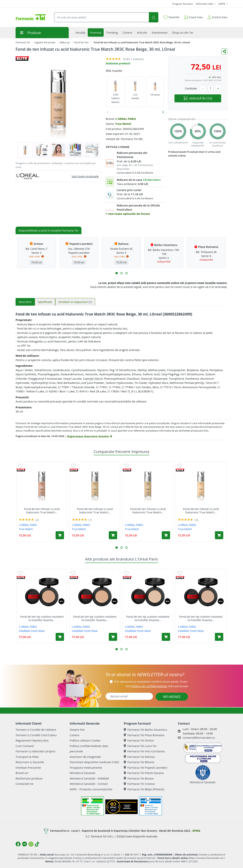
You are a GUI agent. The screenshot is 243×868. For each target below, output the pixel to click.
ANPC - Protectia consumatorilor (91, 789)
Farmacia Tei (23, 42)
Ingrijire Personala (45, 42)
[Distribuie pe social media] (224, 51)
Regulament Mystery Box (32, 740)
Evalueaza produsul (118, 63)
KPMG (196, 831)
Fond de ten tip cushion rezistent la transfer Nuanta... (42, 618)
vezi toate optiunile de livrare (128, 214)
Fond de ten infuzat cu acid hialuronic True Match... (42, 511)
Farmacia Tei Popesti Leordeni (146, 768)
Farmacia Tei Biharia (139, 762)
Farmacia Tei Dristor (139, 740)
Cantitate (191, 88)
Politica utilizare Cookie (85, 740)
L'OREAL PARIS (125, 119)
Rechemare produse (29, 778)
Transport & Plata (27, 757)
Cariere (75, 735)
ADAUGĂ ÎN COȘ (198, 98)
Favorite (171, 17)
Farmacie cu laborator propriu (36, 751)
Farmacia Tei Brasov (139, 778)
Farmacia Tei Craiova (139, 784)
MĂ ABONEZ (172, 697)
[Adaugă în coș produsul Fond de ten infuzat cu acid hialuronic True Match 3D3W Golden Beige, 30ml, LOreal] (113, 535)
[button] (117, 273)
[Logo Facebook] (18, 844)
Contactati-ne (24, 784)
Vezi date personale (157, 686)
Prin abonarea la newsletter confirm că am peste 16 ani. (151, 681)
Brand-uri (22, 773)
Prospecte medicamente (86, 768)
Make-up (65, 42)
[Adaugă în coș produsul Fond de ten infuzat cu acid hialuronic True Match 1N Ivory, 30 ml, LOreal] (219, 535)
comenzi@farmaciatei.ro (199, 738)
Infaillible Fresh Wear (32, 631)
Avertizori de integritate (85, 757)
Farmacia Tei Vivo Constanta (144, 751)
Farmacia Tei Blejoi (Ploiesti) (144, 789)
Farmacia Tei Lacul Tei (140, 746)
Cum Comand (25, 746)
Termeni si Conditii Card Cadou (36, 735)
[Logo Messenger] (24, 844)
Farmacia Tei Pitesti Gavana (144, 773)
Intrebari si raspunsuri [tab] (75, 302)
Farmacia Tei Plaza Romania (144, 735)
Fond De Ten (81, 42)
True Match (123, 124)
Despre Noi (77, 730)
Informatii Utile (205, 4)
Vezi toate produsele (85, 176)
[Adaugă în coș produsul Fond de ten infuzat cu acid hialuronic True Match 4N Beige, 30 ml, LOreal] (166, 535)
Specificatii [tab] (45, 302)
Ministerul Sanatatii (82, 773)
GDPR (222, 4)
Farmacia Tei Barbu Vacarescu (145, 730)
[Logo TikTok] (37, 844)
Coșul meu (193, 16)
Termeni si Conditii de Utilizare (36, 730)
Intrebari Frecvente (28, 768)
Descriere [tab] (25, 302)
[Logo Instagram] (31, 844)
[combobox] (101, 17)
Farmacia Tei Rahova (139, 757)
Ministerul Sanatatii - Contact (89, 784)
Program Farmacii (183, 4)
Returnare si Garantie (30, 762)
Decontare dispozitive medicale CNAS (94, 762)
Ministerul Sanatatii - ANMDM (89, 778)
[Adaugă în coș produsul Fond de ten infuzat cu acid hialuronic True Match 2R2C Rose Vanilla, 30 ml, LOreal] (60, 535)
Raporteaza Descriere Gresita (90, 436)
